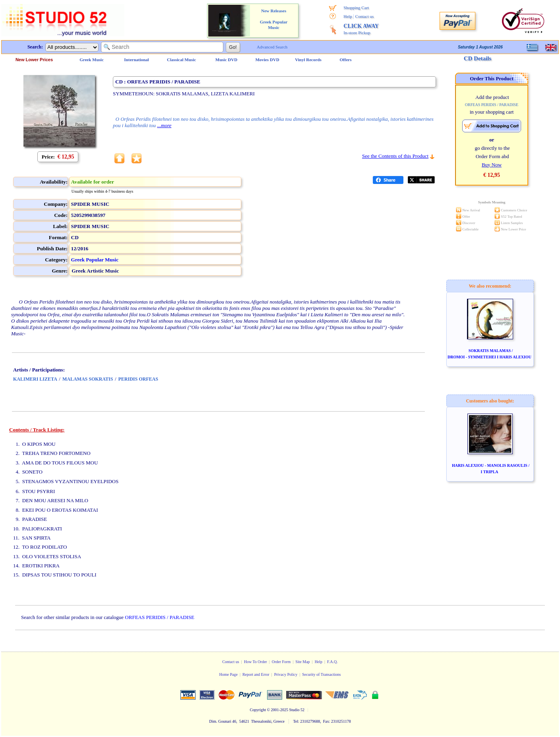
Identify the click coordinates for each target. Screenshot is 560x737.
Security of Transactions (321, 674)
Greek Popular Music (95, 260)
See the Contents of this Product (395, 156)
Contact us (365, 16)
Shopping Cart (356, 8)
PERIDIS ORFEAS (138, 379)
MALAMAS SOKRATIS (88, 379)
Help (348, 16)
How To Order (256, 662)
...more (164, 125)
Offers (346, 60)
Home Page (228, 674)
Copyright (258, 710)
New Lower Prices (34, 60)
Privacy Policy (286, 674)
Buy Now (492, 165)
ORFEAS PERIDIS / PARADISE (160, 617)
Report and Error (256, 674)
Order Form (281, 662)
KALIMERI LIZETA (35, 379)
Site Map (302, 662)
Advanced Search (272, 47)
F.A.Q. (332, 662)
